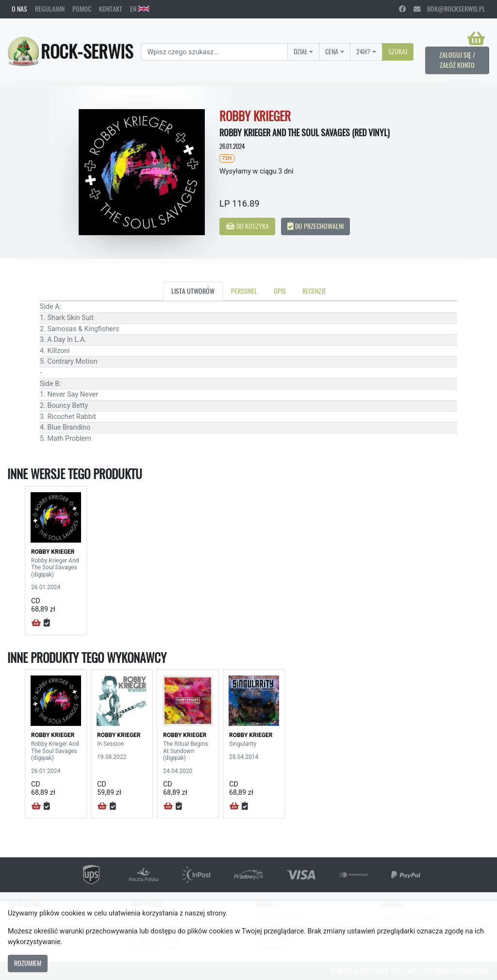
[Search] (214, 52)
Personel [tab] (244, 291)
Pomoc (82, 9)
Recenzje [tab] (314, 291)
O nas (19, 9)
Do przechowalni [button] (315, 226)
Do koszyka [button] (247, 226)
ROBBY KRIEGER (53, 552)
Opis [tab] (280, 291)
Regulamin (50, 9)
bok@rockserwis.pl (449, 9)
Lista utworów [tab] (193, 291)
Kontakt (111, 9)
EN (140, 9)
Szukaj (398, 51)
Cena (332, 51)
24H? (363, 51)
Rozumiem (28, 963)
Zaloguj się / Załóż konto (457, 60)
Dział (301, 51)
